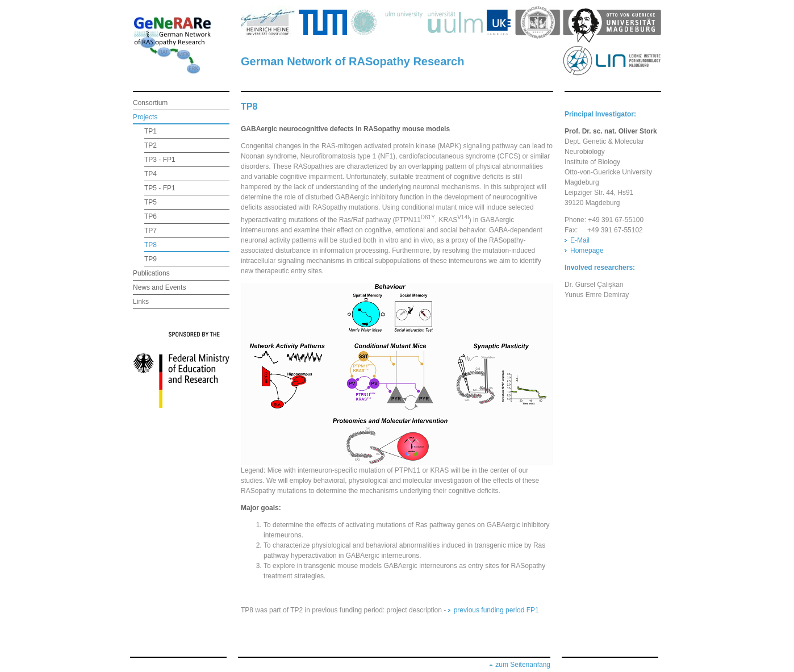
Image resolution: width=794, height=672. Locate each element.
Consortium (150, 103)
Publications (151, 273)
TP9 (151, 259)
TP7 (151, 231)
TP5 (151, 202)
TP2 (151, 145)
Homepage (587, 251)
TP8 (151, 245)
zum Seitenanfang (523, 665)
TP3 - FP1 (160, 160)
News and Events (159, 287)
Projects (145, 117)
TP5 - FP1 (160, 188)
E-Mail (580, 240)
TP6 (151, 216)
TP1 (151, 131)
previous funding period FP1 (496, 610)
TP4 (151, 174)
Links (141, 302)
